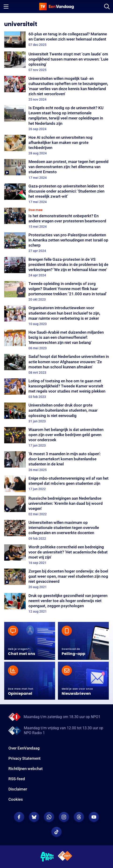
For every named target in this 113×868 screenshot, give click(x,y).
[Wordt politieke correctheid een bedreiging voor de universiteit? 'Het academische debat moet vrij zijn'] (56, 555)
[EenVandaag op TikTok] (56, 832)
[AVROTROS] (47, 857)
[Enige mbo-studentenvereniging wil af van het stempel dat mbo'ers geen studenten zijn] (56, 484)
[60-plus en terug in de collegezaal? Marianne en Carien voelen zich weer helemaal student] (56, 40)
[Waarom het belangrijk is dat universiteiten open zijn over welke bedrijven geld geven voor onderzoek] (56, 437)
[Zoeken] (107, 7)
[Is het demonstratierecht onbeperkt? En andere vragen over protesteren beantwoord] (56, 218)
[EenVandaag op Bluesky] (34, 817)
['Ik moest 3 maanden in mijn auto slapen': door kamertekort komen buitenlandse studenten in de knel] (56, 461)
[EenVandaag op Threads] (79, 817)
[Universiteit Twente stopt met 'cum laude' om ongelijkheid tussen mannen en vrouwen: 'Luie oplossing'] (56, 62)
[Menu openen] (6, 7)
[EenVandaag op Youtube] (94, 817)
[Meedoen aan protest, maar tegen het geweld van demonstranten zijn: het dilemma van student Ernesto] (56, 169)
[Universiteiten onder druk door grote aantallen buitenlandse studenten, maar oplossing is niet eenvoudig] (56, 413)
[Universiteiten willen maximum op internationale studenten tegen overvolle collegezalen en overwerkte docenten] (56, 530)
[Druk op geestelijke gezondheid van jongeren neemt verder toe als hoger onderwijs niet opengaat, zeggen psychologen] (56, 603)
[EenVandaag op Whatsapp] (49, 817)
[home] (56, 7)
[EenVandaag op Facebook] (19, 817)
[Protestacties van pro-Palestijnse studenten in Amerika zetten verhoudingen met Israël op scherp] (56, 243)
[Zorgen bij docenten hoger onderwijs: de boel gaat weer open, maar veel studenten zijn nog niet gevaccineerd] (56, 579)
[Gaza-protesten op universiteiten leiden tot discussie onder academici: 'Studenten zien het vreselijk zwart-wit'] (56, 194)
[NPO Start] (65, 857)
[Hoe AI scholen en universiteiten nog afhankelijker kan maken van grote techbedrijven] (56, 145)
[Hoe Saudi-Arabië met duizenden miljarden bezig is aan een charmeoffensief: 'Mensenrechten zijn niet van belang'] (56, 340)
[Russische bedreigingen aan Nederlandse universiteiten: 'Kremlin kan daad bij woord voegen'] (56, 506)
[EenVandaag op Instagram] (64, 817)
